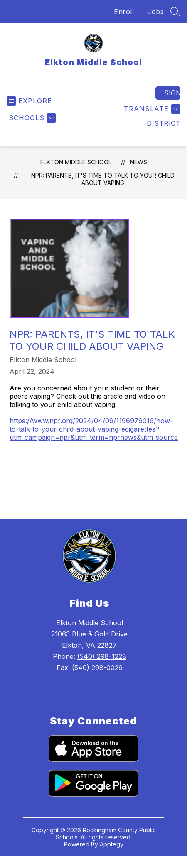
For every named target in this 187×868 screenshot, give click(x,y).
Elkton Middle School (76, 162)
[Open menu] (29, 101)
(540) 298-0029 (97, 668)
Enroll (124, 12)
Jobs (155, 12)
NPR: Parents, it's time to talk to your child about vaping (103, 179)
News (139, 162)
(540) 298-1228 (102, 656)
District (164, 123)
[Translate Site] (151, 109)
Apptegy (112, 844)
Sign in (172, 93)
